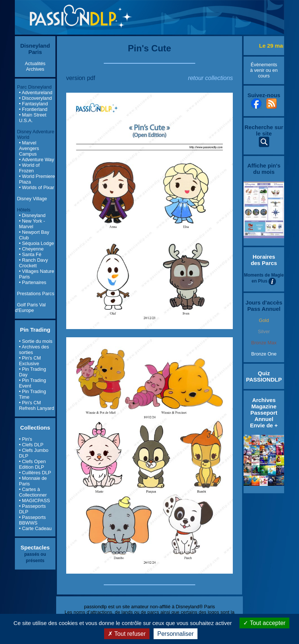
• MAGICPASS (34, 500)
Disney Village (32, 199)
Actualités (35, 63)
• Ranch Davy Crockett (33, 263)
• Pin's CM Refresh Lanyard (37, 405)
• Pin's (25, 439)
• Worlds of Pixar (37, 187)
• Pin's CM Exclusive (30, 361)
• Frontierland (33, 109)
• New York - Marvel (32, 224)
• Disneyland (32, 215)
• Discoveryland (35, 98)
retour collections (210, 78)
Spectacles (35, 547)
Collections (35, 428)
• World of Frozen (29, 168)
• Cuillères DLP (35, 473)
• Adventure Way (36, 160)
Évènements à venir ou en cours (264, 70)
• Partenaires (33, 282)
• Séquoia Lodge (36, 243)
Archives (35, 69)
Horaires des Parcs (264, 260)
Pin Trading (35, 330)
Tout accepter (264, 623)
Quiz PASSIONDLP (264, 376)
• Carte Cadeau (35, 528)
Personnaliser (176, 634)
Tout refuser (127, 634)
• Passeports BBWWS (32, 520)
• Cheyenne (31, 249)
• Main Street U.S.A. (33, 118)
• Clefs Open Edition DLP (32, 464)
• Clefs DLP (31, 445)
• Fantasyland (33, 104)
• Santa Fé (30, 254)
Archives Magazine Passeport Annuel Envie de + (264, 413)
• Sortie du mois (36, 341)
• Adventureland (36, 93)
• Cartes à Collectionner (33, 492)
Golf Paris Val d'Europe (30, 307)
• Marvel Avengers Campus (29, 148)
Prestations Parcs (36, 294)
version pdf (81, 78)
